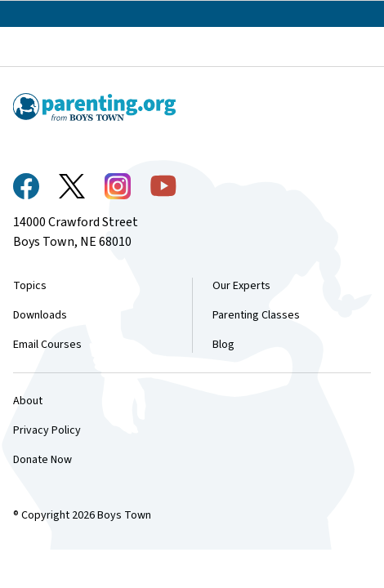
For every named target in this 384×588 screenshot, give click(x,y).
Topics (30, 286)
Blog (223, 345)
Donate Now (42, 460)
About (28, 401)
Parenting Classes (256, 315)
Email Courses (47, 345)
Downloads (40, 315)
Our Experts (241, 286)
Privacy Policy (47, 430)
